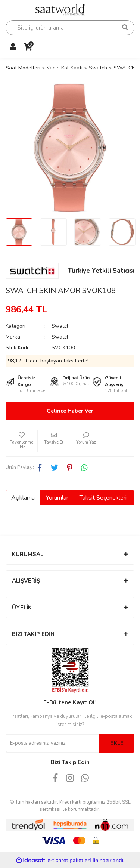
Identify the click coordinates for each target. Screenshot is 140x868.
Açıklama (23, 498)
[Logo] (63, 9)
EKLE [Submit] (117, 743)
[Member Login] (13, 47)
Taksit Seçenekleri (103, 498)
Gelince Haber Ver (70, 411)
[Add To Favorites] (21, 441)
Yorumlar (57, 498)
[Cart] (28, 47)
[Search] (70, 28)
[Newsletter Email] (52, 743)
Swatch (61, 326)
